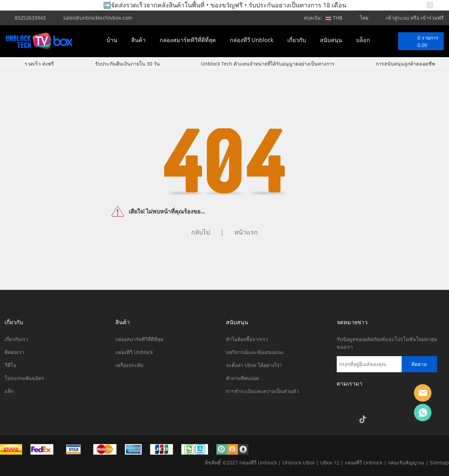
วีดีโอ (10, 365)
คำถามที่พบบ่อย (242, 378)
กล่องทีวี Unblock (252, 40)
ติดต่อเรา (14, 352)
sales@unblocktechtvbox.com (98, 18)
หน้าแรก (246, 232)
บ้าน (112, 40)
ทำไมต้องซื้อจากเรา (247, 339)
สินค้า (138, 40)
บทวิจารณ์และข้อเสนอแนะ (255, 352)
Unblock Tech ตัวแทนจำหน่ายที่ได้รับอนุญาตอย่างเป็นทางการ (268, 64)
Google (344, 419)
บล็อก (363, 40)
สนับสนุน (331, 40)
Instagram (363, 404)
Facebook (344, 404)
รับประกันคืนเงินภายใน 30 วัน (128, 64)
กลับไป (200, 232)
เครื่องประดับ (129, 365)
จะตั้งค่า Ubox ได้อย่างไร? (254, 365)
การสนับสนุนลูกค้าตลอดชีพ (405, 64)
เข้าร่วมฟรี (432, 18)
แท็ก (9, 391)
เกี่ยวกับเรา (16, 339)
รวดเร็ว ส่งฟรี (39, 64)
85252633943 (30, 18)
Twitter (382, 404)
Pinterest (401, 404)
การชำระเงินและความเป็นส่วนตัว (262, 391)
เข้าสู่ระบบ (397, 18)
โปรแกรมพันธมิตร (24, 378)
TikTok (363, 419)
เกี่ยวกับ (297, 40)
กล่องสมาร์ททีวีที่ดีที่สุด (188, 40)
